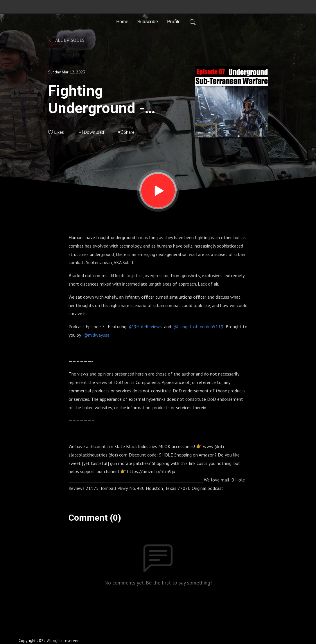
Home (122, 22)
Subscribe (148, 22)
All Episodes (66, 40)
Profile (174, 22)
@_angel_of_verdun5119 (198, 326)
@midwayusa (96, 335)
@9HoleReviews (145, 326)
